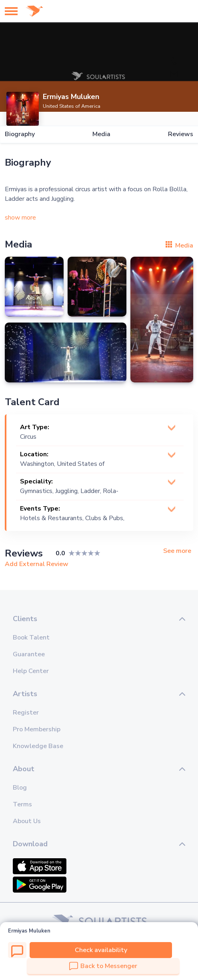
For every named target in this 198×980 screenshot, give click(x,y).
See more (177, 551)
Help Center (31, 671)
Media (101, 134)
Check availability (101, 950)
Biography (20, 134)
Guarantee (29, 654)
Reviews (181, 134)
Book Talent (31, 637)
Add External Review (37, 564)
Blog (20, 788)
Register (26, 713)
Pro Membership (37, 729)
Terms (22, 804)
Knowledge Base (38, 746)
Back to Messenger (103, 966)
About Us (27, 821)
